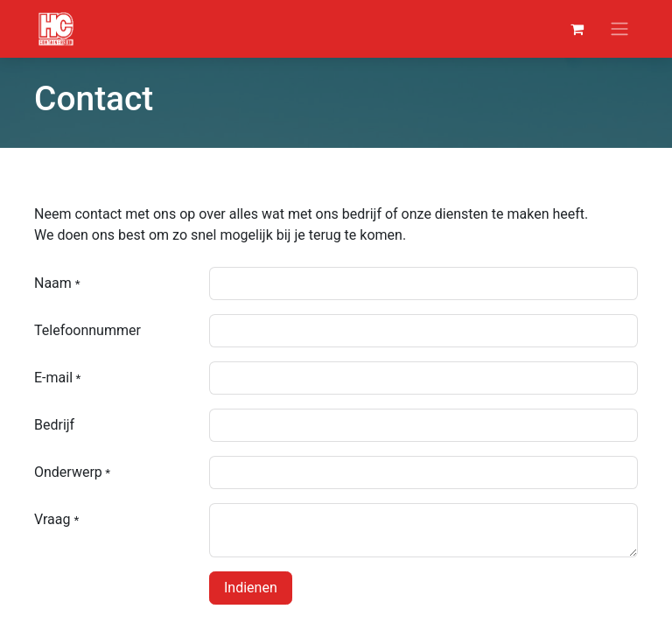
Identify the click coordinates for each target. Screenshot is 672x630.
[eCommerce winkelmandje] (577, 29)
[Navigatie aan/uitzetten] (619, 29)
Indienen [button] (251, 588)
